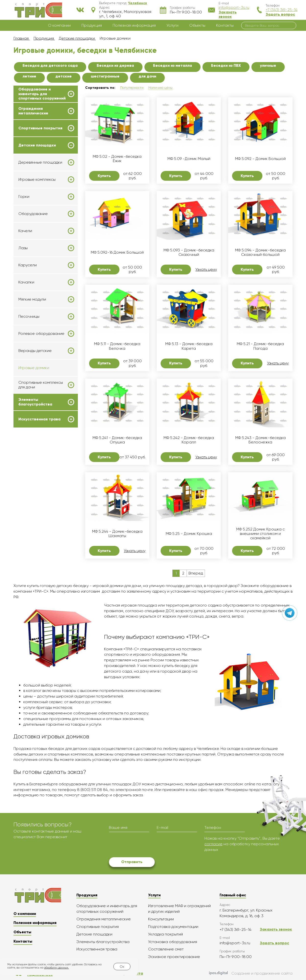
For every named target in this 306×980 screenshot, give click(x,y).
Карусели (28, 265)
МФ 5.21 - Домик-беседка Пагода (260, 346)
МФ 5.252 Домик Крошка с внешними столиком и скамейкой (260, 534)
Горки (24, 197)
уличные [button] (268, 65)
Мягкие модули (32, 299)
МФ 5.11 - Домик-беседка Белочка (117, 346)
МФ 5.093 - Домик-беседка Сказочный (189, 252)
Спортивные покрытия (40, 128)
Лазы (23, 248)
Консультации (161, 919)
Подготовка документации (173, 927)
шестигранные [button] (105, 76)
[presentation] (146, 845)
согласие (213, 844)
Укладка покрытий (165, 934)
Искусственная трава (39, 419)
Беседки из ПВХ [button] (226, 65)
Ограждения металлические (33, 111)
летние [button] (29, 76)
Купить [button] (104, 176)
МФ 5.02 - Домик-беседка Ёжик (117, 159)
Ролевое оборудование (41, 334)
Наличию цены (160, 88)
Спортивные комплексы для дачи (41, 385)
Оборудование (33, 214)
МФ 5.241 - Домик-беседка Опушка (117, 440)
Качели (25, 231)
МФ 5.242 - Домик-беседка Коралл (189, 440)
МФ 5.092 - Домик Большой (260, 159)
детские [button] (64, 76)
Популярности (132, 88)
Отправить (132, 862)
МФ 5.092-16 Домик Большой (117, 252)
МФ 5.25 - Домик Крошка (189, 534)
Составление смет (166, 949)
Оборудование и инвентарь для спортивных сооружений (42, 94)
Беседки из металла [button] (172, 65)
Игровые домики (34, 368)
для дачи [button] (147, 76)
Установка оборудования (173, 942)
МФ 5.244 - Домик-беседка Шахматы (117, 534)
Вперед (196, 573)
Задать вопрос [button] (280, 14)
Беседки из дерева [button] (115, 65)
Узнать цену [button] (206, 270)
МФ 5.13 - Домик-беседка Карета (189, 346)
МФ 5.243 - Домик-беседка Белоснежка (260, 440)
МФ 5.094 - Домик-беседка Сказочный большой (260, 252)
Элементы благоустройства (35, 402)
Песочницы (29, 316)
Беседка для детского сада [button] (50, 65)
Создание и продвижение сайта (251, 974)
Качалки (26, 282)
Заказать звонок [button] (228, 14)
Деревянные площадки (40, 162)
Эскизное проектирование (174, 957)
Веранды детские (35, 351)
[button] (138, 3)
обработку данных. (56, 968)
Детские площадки (37, 145)
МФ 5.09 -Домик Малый (189, 159)
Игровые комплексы (37, 180)
